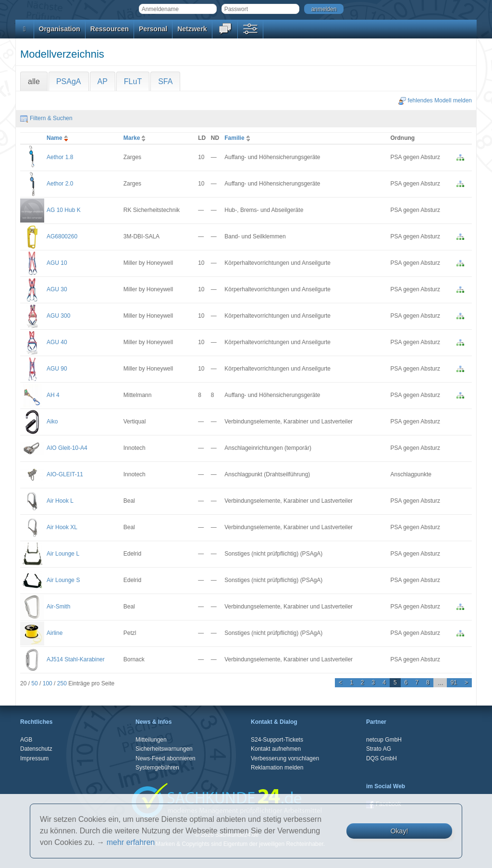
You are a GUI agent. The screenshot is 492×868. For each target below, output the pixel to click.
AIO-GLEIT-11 (65, 474)
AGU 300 (58, 316)
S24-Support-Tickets (277, 740)
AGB (26, 740)
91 (454, 682)
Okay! (400, 831)
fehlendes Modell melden (435, 100)
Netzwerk (192, 29)
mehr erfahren (131, 842)
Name (58, 138)
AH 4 (53, 395)
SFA (165, 81)
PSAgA (69, 81)
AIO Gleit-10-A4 (67, 448)
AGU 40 (57, 342)
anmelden (324, 9)
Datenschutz (36, 749)
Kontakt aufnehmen (276, 749)
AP (103, 81)
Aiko (52, 422)
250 (62, 683)
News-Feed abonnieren (166, 758)
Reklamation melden (277, 768)
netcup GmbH (384, 740)
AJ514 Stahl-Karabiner (76, 659)
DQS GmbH (381, 758)
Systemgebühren (157, 768)
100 (48, 683)
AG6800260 (62, 236)
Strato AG (379, 749)
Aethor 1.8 (60, 157)
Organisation (60, 29)
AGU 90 (57, 369)
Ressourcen (110, 29)
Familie (238, 138)
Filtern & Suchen (46, 118)
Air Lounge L (63, 554)
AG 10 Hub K (64, 210)
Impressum (34, 758)
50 (34, 683)
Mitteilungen (151, 740)
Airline (55, 633)
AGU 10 (57, 263)
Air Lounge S (63, 580)
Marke (136, 138)
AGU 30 (57, 289)
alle (34, 81)
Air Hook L (60, 501)
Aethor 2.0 (60, 184)
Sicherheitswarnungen (164, 749)
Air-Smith (58, 607)
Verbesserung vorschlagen (285, 758)
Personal (153, 29)
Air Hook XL (62, 527)
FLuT (133, 81)
